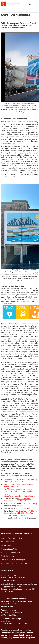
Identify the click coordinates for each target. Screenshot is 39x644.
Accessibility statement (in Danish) (14, 563)
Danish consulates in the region (13, 560)
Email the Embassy (8, 556)
